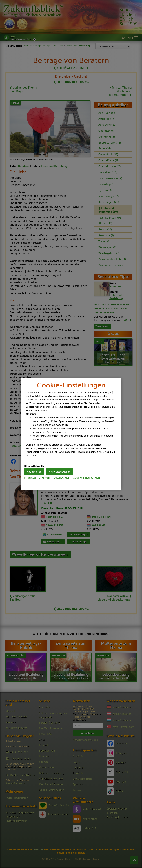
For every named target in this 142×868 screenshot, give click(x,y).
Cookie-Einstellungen (86, 478)
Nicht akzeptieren (59, 472)
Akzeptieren (34, 472)
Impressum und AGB (37, 478)
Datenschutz (61, 478)
